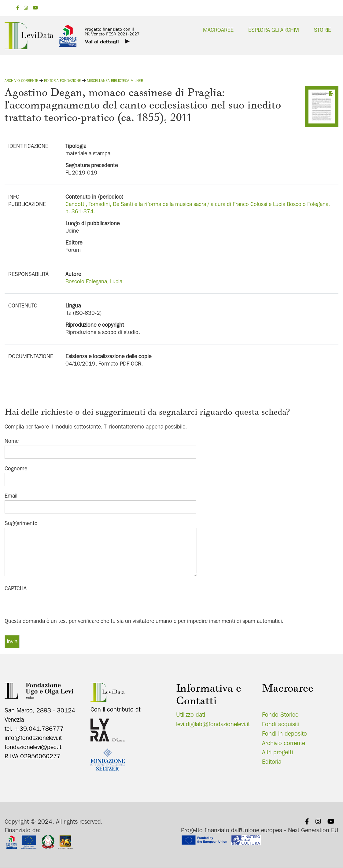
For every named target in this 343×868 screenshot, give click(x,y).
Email (11, 496)
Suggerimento (21, 523)
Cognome (16, 468)
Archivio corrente (21, 81)
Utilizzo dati (191, 715)
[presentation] (51, 605)
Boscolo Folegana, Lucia (94, 281)
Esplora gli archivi (274, 30)
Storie (323, 30)
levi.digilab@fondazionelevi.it (213, 724)
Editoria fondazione (63, 81)
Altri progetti (277, 752)
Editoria (272, 762)
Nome (12, 441)
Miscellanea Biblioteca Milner (115, 81)
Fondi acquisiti (281, 724)
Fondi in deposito (284, 734)
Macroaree (218, 30)
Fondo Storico (280, 715)
